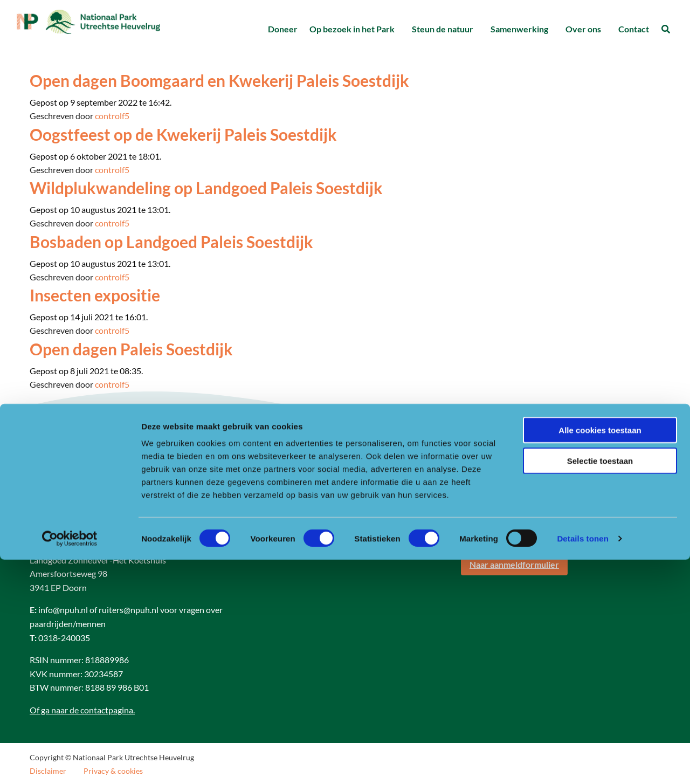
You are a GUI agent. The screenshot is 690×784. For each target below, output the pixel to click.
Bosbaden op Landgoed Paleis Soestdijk (171, 242)
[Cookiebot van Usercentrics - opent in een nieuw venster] (70, 763)
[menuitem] (282, 29)
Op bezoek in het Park (352, 29)
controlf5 (112, 116)
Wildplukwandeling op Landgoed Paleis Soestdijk (206, 188)
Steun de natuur (443, 29)
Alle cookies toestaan (600, 654)
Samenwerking (519, 29)
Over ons (583, 29)
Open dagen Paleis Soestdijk (131, 349)
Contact (634, 29)
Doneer (283, 29)
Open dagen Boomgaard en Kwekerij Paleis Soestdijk (219, 80)
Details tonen (582, 763)
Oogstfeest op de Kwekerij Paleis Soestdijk (183, 134)
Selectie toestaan (600, 685)
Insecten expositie (95, 295)
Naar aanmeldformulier (514, 564)
